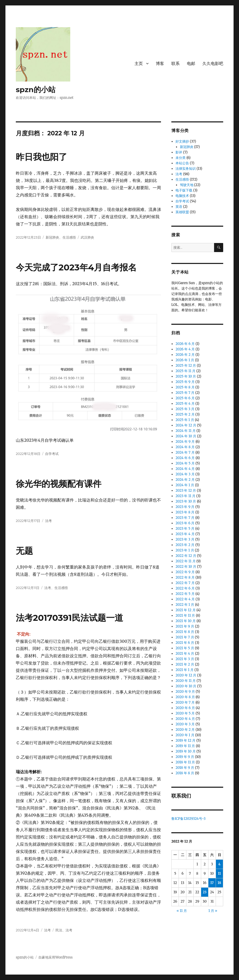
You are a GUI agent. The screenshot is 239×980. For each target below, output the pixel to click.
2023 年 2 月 (185, 545)
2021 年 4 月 (185, 654)
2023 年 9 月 (185, 507)
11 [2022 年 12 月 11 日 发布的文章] (219, 874)
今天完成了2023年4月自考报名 (76, 267)
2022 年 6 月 (185, 588)
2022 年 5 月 (185, 594)
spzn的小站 (36, 90)
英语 (179, 207)
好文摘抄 (182, 141)
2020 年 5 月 (185, 713)
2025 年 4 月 (185, 404)
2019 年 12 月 (185, 740)
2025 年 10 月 (186, 376)
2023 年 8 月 (185, 512)
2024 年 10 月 (186, 436)
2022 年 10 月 (186, 567)
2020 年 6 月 (185, 708)
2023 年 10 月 (186, 501)
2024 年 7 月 (185, 452)
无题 (24, 551)
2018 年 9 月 (185, 768)
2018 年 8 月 (185, 773)
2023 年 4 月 (185, 534)
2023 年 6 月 (185, 523)
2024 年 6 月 (185, 458)
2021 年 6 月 (185, 643)
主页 (139, 64)
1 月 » (213, 911)
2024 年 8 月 (185, 447)
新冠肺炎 (52, 237)
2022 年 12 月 (186, 556)
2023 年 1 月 (185, 550)
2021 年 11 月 (185, 616)
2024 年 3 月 (185, 474)
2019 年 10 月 (185, 751)
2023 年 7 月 (185, 518)
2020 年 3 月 (185, 724)
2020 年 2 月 (185, 730)
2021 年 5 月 (185, 648)
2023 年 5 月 (185, 529)
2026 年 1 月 (185, 360)
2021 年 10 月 (186, 621)
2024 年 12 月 (186, 425)
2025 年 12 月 (186, 366)
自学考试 (52, 454)
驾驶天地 (187, 185)
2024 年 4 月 (185, 469)
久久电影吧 (213, 64)
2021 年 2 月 (185, 664)
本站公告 (182, 163)
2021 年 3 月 (185, 659)
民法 (59, 930)
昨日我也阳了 (41, 157)
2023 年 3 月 (185, 539)
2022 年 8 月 (185, 577)
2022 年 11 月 (185, 561)
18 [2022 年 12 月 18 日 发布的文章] (219, 883)
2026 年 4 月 (185, 349)
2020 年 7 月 (185, 702)
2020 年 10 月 (186, 686)
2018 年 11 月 (185, 762)
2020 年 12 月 (186, 675)
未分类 (181, 158)
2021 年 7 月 (185, 637)
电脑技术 (182, 196)
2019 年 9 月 (185, 757)
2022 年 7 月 (185, 583)
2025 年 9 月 (185, 382)
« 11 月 (182, 911)
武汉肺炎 (87, 237)
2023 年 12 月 (186, 491)
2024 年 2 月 (185, 480)
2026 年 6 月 (185, 344)
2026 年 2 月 (185, 355)
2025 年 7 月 (185, 393)
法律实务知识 (186, 169)
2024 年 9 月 (185, 442)
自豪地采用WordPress (55, 957)
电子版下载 (184, 190)
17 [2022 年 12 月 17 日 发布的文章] (212, 883)
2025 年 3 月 (185, 409)
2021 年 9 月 (185, 626)
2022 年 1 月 (185, 605)
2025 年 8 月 (185, 387)
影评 (179, 152)
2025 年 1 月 (185, 420)
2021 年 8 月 (185, 632)
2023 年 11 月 (185, 496)
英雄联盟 (182, 212)
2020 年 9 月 (185, 692)
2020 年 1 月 (185, 735)
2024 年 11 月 (185, 431)
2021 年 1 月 (185, 670)
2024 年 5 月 (185, 463)
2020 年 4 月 (185, 719)
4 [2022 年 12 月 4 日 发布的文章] (219, 864)
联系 (175, 64)
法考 (48, 521)
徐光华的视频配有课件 (59, 484)
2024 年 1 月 (185, 485)
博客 (160, 64)
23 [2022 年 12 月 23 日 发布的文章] (205, 892)
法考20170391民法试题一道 (69, 618)
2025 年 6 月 (185, 398)
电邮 (191, 64)
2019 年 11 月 (185, 746)
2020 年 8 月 (185, 697)
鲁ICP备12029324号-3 (189, 819)
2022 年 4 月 (185, 599)
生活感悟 (69, 237)
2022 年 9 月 (185, 572)
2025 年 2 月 (185, 414)
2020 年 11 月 (186, 681)
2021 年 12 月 (185, 610)
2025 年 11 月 (185, 371)
